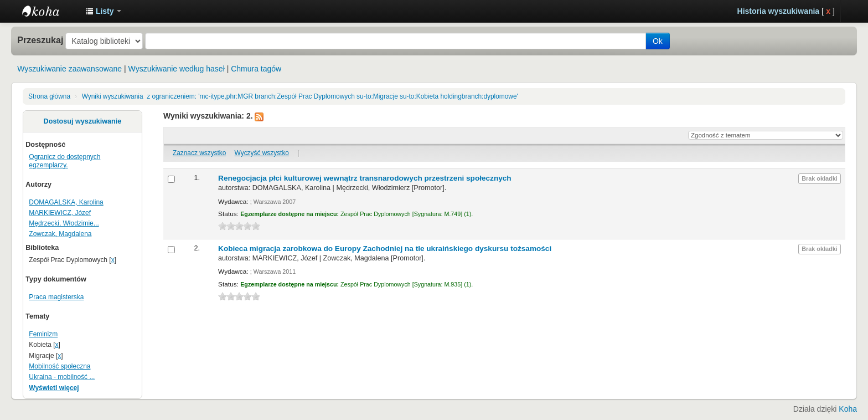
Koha (848, 409)
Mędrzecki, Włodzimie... (64, 223)
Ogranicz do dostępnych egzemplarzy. (64, 161)
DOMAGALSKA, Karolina (66, 202)
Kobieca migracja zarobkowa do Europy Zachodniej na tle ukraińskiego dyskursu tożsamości (385, 249)
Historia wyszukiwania (779, 11)
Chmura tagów (256, 69)
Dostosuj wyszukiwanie (83, 121)
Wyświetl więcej (54, 388)
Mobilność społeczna (60, 366)
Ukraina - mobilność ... (62, 377)
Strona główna (49, 96)
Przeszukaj (40, 40)
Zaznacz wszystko (199, 153)
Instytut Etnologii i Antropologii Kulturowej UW (50, 11)
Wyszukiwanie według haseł (177, 69)
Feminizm (43, 334)
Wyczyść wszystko (262, 153)
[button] (104, 11)
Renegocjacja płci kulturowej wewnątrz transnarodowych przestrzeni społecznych (365, 178)
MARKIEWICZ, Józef (60, 213)
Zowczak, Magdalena (60, 234)
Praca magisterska (56, 297)
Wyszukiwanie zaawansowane (69, 69)
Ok (658, 41)
